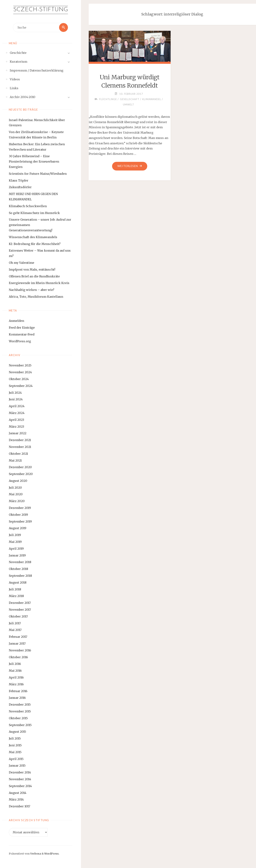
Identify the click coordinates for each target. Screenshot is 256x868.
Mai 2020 (16, 494)
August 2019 (18, 528)
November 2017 (20, 610)
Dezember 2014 (20, 772)
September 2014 (20, 786)
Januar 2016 (17, 698)
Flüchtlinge (108, 99)
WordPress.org (20, 341)
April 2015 (16, 759)
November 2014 (20, 779)
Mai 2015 (15, 752)
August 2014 (18, 793)
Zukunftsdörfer (20, 187)
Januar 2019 (17, 555)
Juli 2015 (15, 738)
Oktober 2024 (19, 379)
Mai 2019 (15, 542)
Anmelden (16, 321)
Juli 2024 (15, 393)
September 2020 (21, 474)
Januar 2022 (18, 433)
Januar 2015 (17, 766)
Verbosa (35, 854)
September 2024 (21, 386)
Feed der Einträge (22, 328)
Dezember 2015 (20, 705)
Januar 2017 (17, 643)
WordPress (51, 854)
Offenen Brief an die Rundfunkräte (34, 276)
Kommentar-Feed (22, 334)
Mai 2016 (15, 671)
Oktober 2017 (18, 616)
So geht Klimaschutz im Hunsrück (34, 213)
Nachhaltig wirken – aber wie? (32, 290)
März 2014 (16, 799)
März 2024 (17, 413)
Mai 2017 (15, 630)
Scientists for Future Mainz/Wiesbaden (38, 174)
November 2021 (20, 447)
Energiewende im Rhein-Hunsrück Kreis (39, 283)
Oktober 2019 (18, 515)
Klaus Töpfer (19, 180)
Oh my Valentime (22, 263)
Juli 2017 (15, 623)
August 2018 (18, 582)
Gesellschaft (130, 99)
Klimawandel (152, 99)
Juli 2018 (15, 589)
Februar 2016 (18, 691)
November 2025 (20, 365)
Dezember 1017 (20, 806)
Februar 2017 (18, 637)
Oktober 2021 (18, 454)
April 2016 (16, 677)
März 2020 (17, 501)
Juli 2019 (15, 535)
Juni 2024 (16, 399)
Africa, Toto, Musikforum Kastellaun (36, 297)
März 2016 (16, 684)
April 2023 (16, 420)
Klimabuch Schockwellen (28, 206)
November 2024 (20, 372)
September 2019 (20, 521)
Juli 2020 (15, 488)
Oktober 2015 (18, 718)
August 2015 (17, 732)
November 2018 (20, 562)
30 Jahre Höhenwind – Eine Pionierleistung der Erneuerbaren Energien (34, 161)
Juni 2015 (15, 745)
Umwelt (129, 105)
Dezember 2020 (20, 467)
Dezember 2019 (20, 508)
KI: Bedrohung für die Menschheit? (35, 244)
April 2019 (16, 549)
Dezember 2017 (20, 603)
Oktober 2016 (18, 657)
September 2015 (20, 725)
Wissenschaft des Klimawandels (33, 237)
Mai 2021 (15, 460)
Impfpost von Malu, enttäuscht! (32, 269)
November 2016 (20, 650)
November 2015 (20, 711)
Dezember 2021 (20, 440)
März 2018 (16, 596)
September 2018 (20, 576)
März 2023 (16, 427)
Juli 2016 (15, 664)
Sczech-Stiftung (41, 10)
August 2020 (18, 481)
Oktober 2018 (18, 569)
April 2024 (17, 406)
